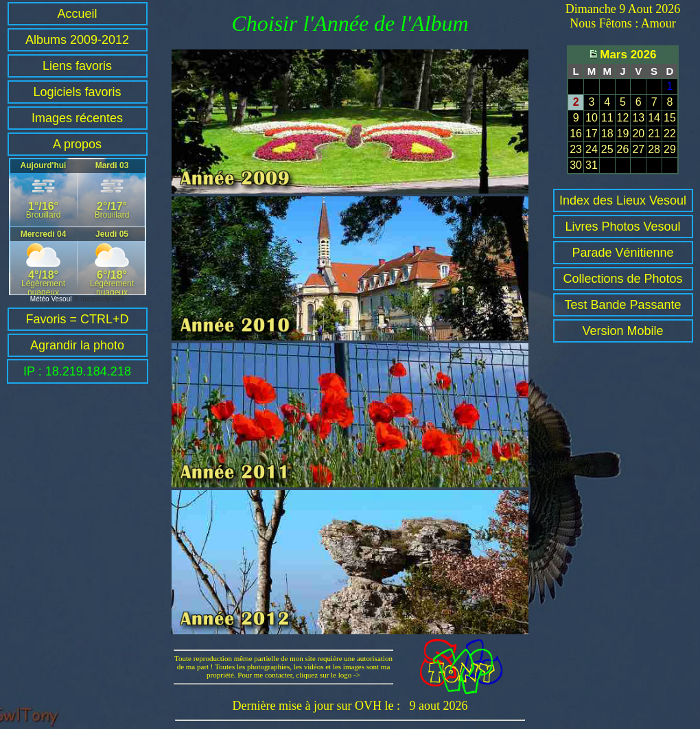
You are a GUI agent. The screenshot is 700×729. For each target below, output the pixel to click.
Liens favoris (77, 66)
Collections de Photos (622, 279)
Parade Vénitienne (622, 253)
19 (623, 134)
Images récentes (77, 118)
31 (592, 165)
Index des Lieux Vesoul (623, 200)
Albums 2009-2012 (77, 40)
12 (623, 118)
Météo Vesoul (51, 299)
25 (607, 149)
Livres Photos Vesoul (622, 227)
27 (638, 149)
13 (638, 118)
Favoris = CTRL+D (77, 319)
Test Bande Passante (622, 305)
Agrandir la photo (77, 345)
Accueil (77, 14)
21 (654, 134)
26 (623, 149)
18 (607, 134)
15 (670, 118)
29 (670, 149)
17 (592, 134)
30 (576, 165)
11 (607, 118)
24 (592, 149)
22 (670, 134)
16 (576, 134)
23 (576, 149)
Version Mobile (622, 331)
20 (638, 134)
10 (592, 118)
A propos (77, 144)
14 (654, 118)
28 (654, 149)
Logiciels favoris (77, 92)
